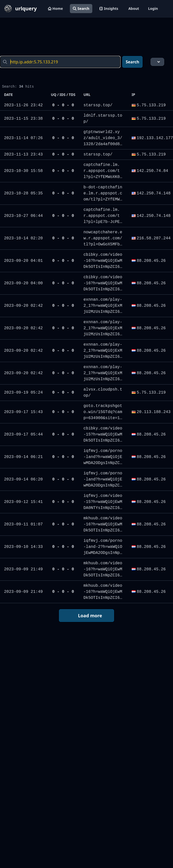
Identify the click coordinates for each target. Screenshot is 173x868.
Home (55, 8)
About (134, 8)
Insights (109, 8)
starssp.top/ (98, 105)
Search (81, 8)
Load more (86, 616)
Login (153, 8)
